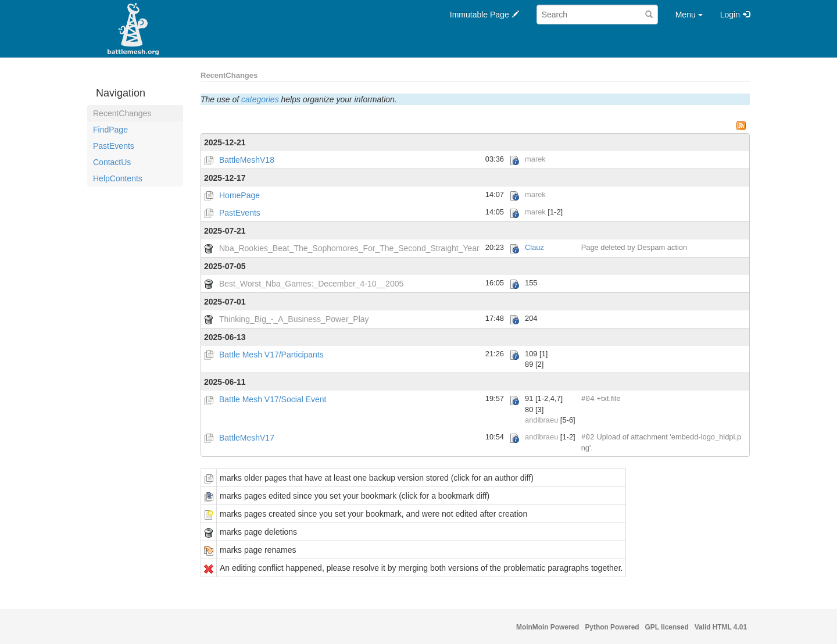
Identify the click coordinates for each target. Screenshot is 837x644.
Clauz (534, 247)
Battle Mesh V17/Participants (271, 355)
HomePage (239, 195)
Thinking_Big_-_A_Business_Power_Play (294, 319)
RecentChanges (122, 113)
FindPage (110, 130)
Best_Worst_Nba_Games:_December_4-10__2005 (311, 284)
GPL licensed (667, 627)
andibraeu (541, 420)
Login (730, 15)
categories (260, 99)
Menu (689, 15)
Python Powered (612, 627)
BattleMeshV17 (247, 438)
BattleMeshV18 (247, 160)
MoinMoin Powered (548, 627)
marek (535, 159)
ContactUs (112, 162)
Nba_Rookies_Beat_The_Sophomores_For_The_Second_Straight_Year (349, 248)
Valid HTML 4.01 (721, 627)
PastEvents (114, 146)
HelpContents (118, 178)
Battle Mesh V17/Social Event (273, 399)
